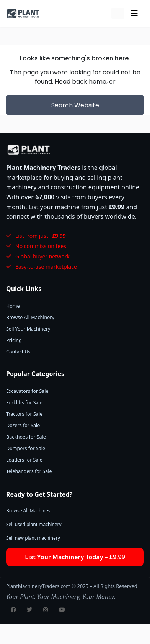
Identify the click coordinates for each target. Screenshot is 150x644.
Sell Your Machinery (28, 329)
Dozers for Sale (23, 425)
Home (13, 306)
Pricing (14, 340)
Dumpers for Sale (26, 448)
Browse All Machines (28, 511)
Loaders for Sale (24, 460)
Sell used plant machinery (34, 524)
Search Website (75, 105)
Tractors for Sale (24, 414)
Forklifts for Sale (24, 403)
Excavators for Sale (27, 391)
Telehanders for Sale (29, 471)
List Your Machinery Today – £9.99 (75, 557)
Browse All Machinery (30, 317)
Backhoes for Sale (26, 437)
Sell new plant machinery (33, 538)
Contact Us (18, 352)
